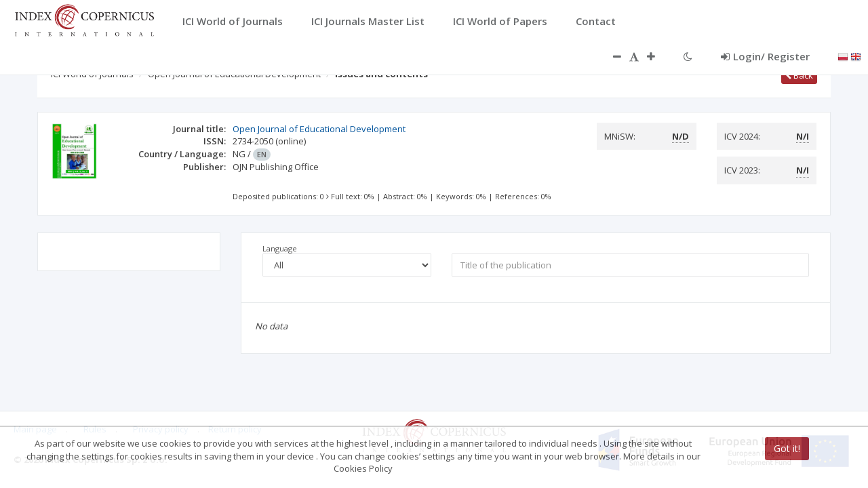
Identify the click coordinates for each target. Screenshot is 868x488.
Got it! (787, 448)
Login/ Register (765, 56)
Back (799, 75)
